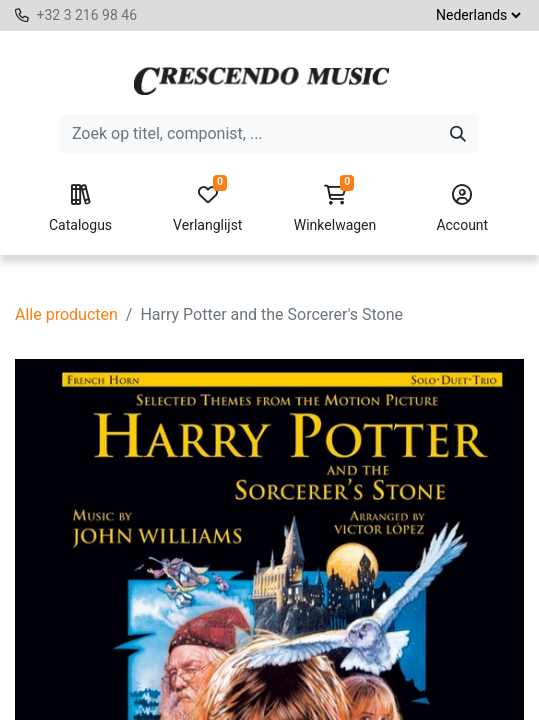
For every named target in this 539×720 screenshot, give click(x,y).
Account (462, 209)
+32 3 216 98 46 (86, 15)
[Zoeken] (458, 134)
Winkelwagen (334, 209)
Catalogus (80, 209)
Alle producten (66, 314)
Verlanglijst (207, 209)
